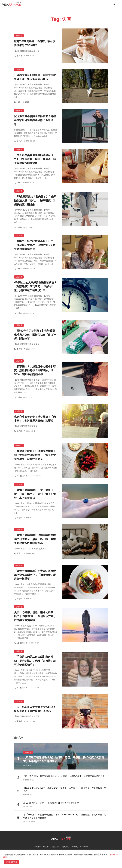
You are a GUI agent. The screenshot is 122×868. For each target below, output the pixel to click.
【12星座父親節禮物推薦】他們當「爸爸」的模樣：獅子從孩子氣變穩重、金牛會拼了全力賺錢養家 (64, 759)
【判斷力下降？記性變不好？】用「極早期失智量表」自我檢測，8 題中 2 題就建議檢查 (35, 245)
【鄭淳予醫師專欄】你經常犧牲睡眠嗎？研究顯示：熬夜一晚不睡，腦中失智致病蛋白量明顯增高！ (35, 539)
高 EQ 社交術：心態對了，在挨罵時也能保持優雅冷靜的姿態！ (52, 803)
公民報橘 (74, 847)
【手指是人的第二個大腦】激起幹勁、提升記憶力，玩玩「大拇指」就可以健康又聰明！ (35, 661)
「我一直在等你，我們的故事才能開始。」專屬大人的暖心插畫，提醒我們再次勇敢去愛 (64, 776)
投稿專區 (47, 847)
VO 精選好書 (22, 476)
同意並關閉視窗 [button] (11, 862)
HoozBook (84, 847)
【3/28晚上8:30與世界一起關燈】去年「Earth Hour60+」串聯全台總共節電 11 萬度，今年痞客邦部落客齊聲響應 (65, 816)
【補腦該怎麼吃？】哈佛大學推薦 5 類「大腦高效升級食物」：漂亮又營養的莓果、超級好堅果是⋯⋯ (35, 455)
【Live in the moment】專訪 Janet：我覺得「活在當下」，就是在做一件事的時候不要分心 (65, 790)
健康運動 (19, 36)
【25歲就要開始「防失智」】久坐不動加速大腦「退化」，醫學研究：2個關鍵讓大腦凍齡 (35, 200)
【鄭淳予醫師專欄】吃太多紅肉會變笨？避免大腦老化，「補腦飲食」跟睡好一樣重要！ (35, 575)
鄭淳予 (19, 518)
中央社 (19, 56)
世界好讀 (19, 111)
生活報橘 (19, 70)
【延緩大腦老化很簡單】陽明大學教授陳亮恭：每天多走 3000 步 (35, 77)
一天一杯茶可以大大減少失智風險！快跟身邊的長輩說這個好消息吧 (35, 709)
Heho (19, 102)
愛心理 (19, 431)
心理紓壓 (19, 411)
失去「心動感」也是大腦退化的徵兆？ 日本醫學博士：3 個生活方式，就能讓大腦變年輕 (35, 616)
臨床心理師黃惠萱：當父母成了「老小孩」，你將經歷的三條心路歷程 (35, 419)
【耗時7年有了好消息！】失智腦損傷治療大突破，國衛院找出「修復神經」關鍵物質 (35, 335)
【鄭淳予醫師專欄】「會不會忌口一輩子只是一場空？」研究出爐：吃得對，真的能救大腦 (35, 494)
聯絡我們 (56, 847)
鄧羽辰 (19, 141)
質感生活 (28, 752)
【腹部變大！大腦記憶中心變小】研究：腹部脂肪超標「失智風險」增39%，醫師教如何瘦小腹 (35, 370)
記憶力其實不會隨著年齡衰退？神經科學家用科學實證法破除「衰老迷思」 (35, 120)
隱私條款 (38, 847)
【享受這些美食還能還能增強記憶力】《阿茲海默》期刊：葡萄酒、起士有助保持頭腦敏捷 (35, 159)
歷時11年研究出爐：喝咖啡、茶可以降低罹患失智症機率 (35, 43)
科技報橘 (65, 847)
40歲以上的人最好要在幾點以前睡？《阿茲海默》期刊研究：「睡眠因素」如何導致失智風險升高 (35, 286)
